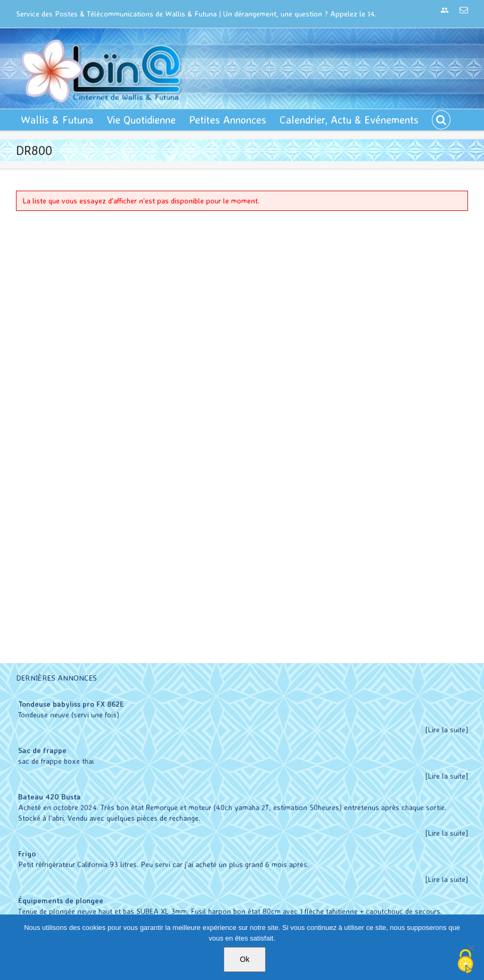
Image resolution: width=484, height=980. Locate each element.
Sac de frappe (42, 750)
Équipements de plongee (61, 900)
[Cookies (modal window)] (465, 962)
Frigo (27, 854)
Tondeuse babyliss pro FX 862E (71, 704)
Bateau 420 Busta (50, 797)
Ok (245, 959)
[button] (441, 120)
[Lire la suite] (447, 729)
